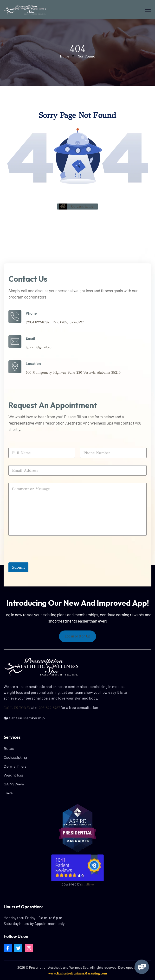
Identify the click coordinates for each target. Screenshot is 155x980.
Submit (18, 567)
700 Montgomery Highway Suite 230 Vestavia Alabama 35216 (73, 372)
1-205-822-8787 (48, 708)
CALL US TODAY (17, 708)
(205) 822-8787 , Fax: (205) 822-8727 (55, 322)
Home (65, 56)
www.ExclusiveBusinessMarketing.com (77, 973)
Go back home (76, 207)
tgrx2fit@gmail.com (40, 347)
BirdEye (87, 884)
